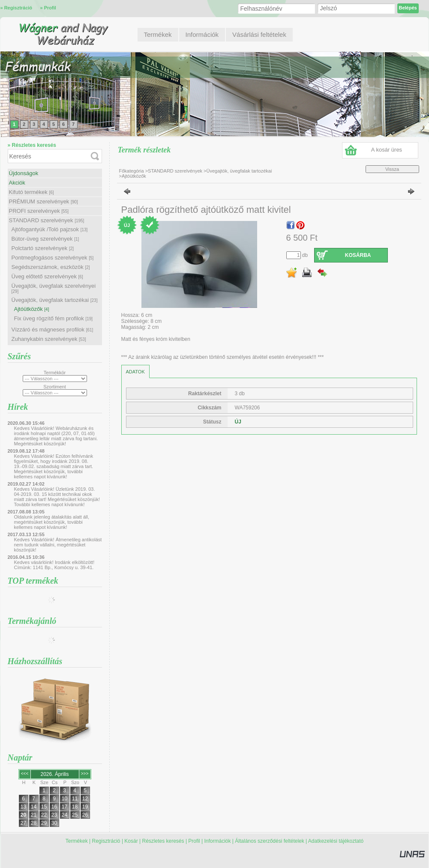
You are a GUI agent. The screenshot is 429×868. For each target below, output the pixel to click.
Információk (217, 841)
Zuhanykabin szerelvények (49, 339)
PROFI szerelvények (39, 211)
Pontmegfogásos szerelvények (53, 258)
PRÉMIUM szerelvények (43, 201)
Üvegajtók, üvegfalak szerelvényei (54, 288)
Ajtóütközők (32, 309)
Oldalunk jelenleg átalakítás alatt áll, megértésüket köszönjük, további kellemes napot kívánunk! (52, 522)
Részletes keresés (163, 841)
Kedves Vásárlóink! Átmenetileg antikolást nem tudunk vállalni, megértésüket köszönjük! (58, 545)
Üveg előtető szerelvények (47, 276)
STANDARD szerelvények (47, 220)
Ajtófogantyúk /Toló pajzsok (50, 229)
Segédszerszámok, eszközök (51, 267)
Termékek (77, 841)
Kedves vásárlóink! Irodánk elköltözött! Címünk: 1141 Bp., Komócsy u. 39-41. (54, 565)
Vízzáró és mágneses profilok (52, 330)
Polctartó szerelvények (43, 248)
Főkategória (132, 171)
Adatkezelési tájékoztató (336, 841)
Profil (194, 841)
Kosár (131, 841)
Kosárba (358, 255)
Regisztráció (106, 841)
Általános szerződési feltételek (269, 841)
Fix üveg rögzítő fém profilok (54, 318)
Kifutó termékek (31, 192)
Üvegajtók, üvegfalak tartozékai (55, 300)
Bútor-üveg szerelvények (45, 239)
